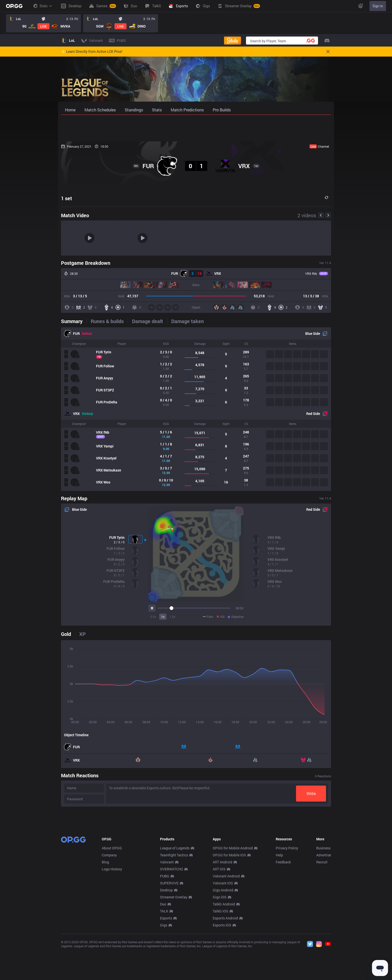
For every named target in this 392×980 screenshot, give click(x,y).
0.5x (153, 617)
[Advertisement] (196, 128)
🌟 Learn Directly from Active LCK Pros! (92, 52)
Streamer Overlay (174, 971)
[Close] (328, 52)
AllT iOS (219, 943)
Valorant (167, 936)
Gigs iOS (220, 971)
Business (323, 922)
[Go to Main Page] (14, 6)
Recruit (322, 936)
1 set (66, 198)
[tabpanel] (196, 409)
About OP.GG (112, 922)
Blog (105, 936)
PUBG (165, 950)
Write (311, 793)
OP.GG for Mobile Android (233, 922)
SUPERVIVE (169, 957)
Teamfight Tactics (174, 929)
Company (109, 929)
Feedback (283, 936)
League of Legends (175, 922)
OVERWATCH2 (171, 943)
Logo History (112, 943)
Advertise (324, 929)
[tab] (74, 321)
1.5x (172, 617)
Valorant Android (226, 950)
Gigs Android (223, 964)
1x (163, 617)
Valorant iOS (223, 957)
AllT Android (222, 936)
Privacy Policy (287, 922)
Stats (42, 6)
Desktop (166, 964)
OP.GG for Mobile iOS (229, 929)
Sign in (378, 6)
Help (279, 929)
